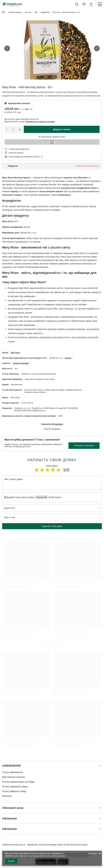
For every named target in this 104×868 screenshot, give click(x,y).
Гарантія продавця (21, 363)
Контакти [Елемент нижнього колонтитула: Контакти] (7, 796)
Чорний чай (45, 12)
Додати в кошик (62, 129)
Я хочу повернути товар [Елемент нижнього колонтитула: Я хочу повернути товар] (15, 787)
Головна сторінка (15, 12)
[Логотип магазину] (12, 4)
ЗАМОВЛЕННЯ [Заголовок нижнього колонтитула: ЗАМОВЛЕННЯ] (11, 766)
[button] (7, 48)
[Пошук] (77, 4)
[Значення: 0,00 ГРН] (91, 4)
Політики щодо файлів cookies (76, 853)
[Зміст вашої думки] (52, 483)
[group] (52, 60)
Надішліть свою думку (52, 526)
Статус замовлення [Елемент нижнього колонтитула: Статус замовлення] (12, 772)
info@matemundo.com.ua (14, 845)
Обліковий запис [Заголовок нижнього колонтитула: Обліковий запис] (13, 808)
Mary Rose (15, 353)
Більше (68, 358)
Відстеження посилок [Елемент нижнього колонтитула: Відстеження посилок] (13, 777)
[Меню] (100, 4)
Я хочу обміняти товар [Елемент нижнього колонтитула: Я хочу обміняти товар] (14, 791)
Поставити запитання (84, 446)
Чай (36, 12)
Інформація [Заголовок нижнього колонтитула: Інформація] (10, 818)
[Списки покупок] (84, 4)
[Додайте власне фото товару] (54, 497)
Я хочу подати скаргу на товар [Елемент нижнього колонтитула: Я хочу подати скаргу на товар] (18, 782)
